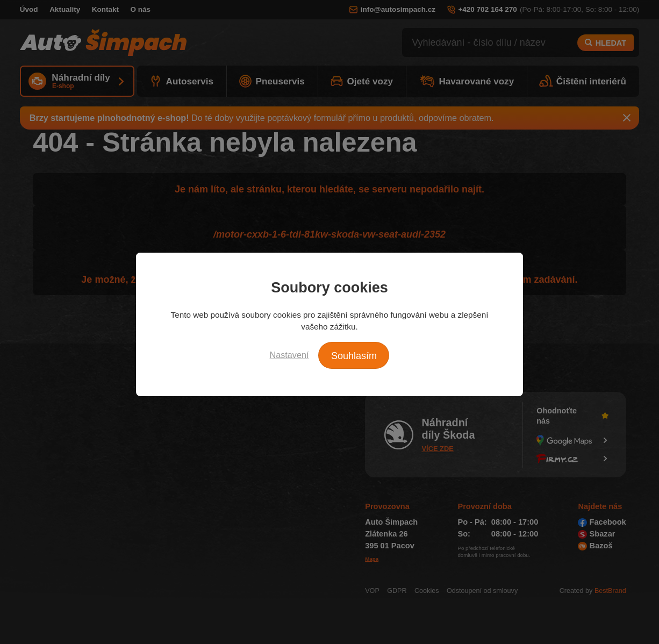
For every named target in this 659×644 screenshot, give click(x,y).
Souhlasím (354, 356)
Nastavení (289, 355)
